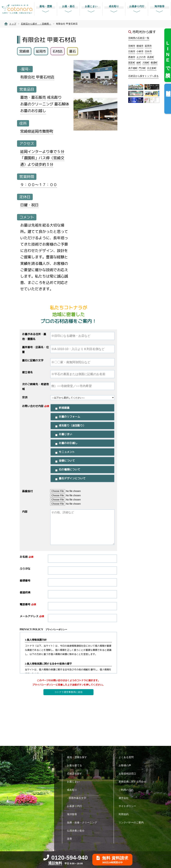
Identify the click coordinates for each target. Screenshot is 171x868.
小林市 (140, 51)
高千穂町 (133, 68)
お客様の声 (126, 765)
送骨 (71, 839)
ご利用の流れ (127, 790)
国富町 (132, 63)
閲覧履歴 (168, 88)
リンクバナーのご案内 (132, 822)
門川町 (142, 68)
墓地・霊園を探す (78, 757)
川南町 (146, 63)
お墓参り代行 (76, 806)
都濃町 (154, 63)
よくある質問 (127, 757)
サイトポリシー (129, 806)
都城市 (140, 46)
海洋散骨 (73, 814)
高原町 (151, 57)
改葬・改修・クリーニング (83, 822)
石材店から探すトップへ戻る (143, 76)
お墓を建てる (76, 765)
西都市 (132, 57)
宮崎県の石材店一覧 (139, 38)
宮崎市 (132, 46)
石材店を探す (76, 774)
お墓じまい (74, 782)
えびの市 (141, 57)
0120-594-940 (66, 858)
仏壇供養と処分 (77, 831)
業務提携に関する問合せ (134, 782)
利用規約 (125, 814)
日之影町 (152, 68)
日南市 (132, 51)
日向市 (148, 51)
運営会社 (125, 798)
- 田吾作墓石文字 (78, 798)
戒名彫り (73, 790)
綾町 (139, 63)
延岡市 (148, 46)
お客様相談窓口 (129, 774)
